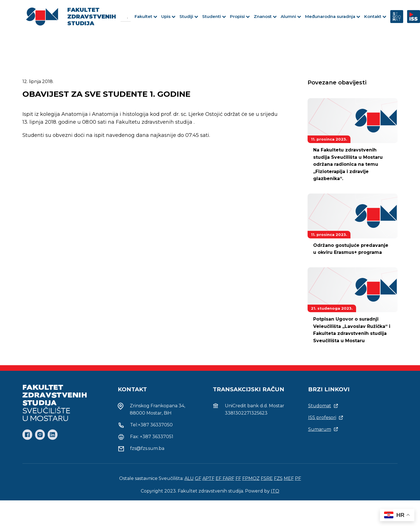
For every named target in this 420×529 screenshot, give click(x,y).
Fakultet (146, 16)
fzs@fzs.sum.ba (147, 448)
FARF (229, 478)
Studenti (214, 16)
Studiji (189, 16)
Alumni (291, 16)
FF (238, 478)
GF (198, 478)
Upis (168, 16)
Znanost (265, 16)
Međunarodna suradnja (333, 16)
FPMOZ (251, 478)
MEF (289, 478)
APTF (208, 478)
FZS (278, 478)
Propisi (240, 16)
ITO (275, 491)
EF (219, 478)
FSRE (267, 478)
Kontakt (375, 16)
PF (298, 478)
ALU (189, 478)
